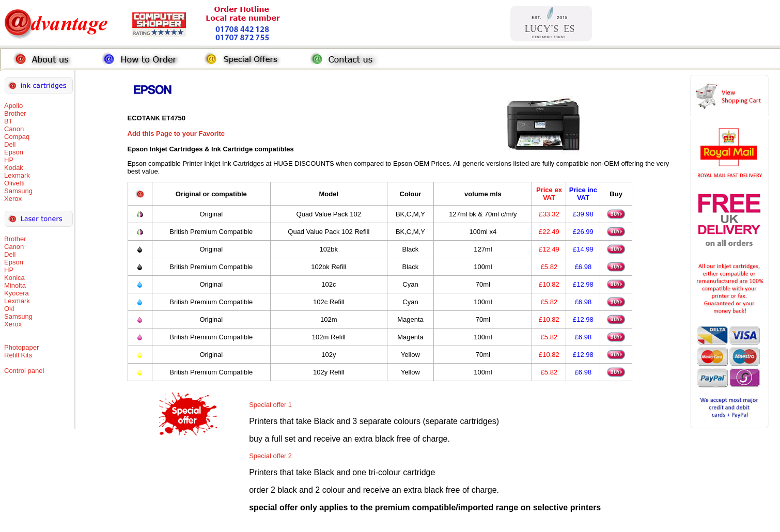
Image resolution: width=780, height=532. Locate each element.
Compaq (17, 137)
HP (9, 160)
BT (9, 121)
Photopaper (21, 347)
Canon (14, 129)
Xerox (13, 199)
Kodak (14, 168)
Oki (9, 309)
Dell (10, 144)
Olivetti (14, 183)
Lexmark (17, 175)
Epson (14, 152)
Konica (14, 278)
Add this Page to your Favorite (176, 134)
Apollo (13, 106)
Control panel (24, 371)
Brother (15, 113)
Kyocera (17, 293)
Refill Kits (18, 355)
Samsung (18, 191)
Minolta (15, 285)
